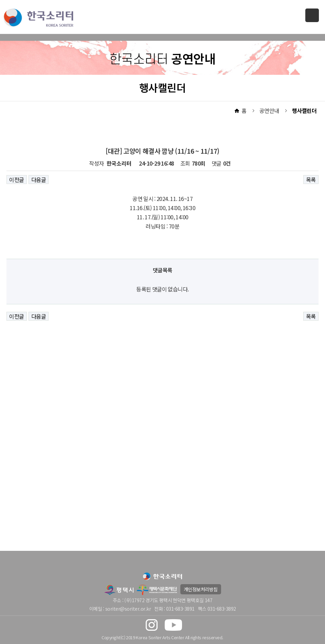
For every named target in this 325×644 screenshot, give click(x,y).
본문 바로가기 (0, 0)
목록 (311, 180)
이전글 (17, 180)
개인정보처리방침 (201, 589)
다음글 (39, 180)
